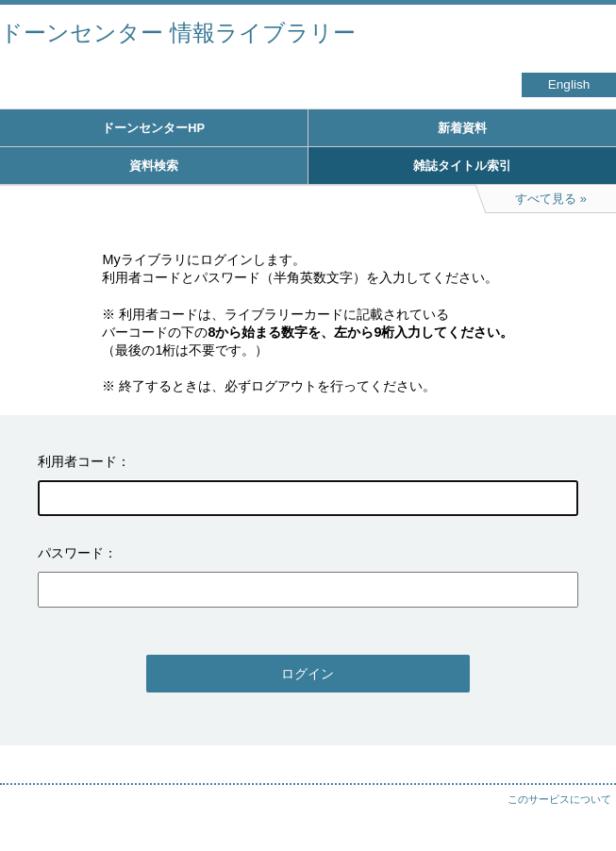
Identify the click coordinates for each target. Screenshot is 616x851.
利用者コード (77, 461)
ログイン (308, 674)
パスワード (71, 553)
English (569, 84)
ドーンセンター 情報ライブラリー (178, 33)
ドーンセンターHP (153, 128)
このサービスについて (559, 799)
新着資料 (462, 128)
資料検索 (154, 166)
